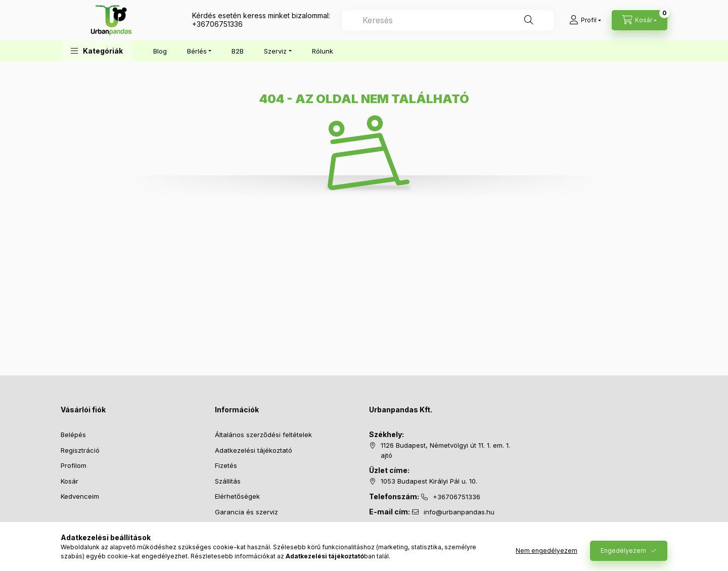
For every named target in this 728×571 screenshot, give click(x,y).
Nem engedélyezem (547, 551)
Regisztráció (80, 450)
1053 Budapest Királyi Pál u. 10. (429, 481)
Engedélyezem (623, 551)
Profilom (74, 465)
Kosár (70, 481)
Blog (160, 51)
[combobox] (448, 20)
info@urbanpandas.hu (459, 512)
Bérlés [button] (197, 51)
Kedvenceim (80, 496)
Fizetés (226, 465)
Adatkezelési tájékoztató (254, 450)
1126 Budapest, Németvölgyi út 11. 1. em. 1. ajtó (445, 450)
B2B (238, 51)
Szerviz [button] (275, 51)
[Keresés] (529, 20)
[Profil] (585, 20)
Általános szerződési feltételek (263, 435)
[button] (97, 51)
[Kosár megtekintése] (640, 20)
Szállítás (228, 481)
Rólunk (323, 51)
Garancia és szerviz (246, 512)
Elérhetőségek (237, 496)
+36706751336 (217, 24)
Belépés (73, 435)
